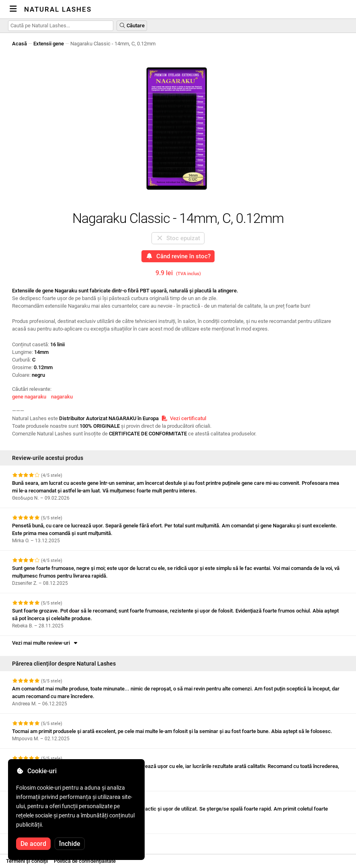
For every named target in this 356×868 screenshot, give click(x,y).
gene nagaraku (29, 397)
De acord (33, 844)
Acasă (19, 44)
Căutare (132, 26)
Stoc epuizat (178, 238)
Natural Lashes (58, 9)
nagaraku (62, 397)
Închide (70, 844)
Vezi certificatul (184, 418)
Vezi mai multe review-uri (45, 643)
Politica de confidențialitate (85, 861)
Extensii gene (49, 44)
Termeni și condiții (27, 861)
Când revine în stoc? (178, 256)
